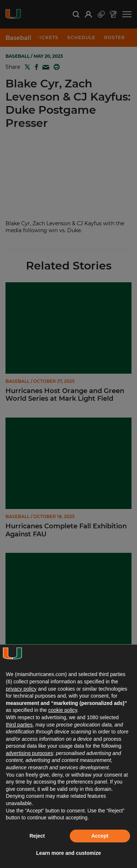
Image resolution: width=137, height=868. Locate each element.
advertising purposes (29, 753)
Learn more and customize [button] (68, 853)
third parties (19, 725)
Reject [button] (37, 836)
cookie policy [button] (63, 710)
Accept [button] (100, 836)
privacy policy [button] (21, 689)
